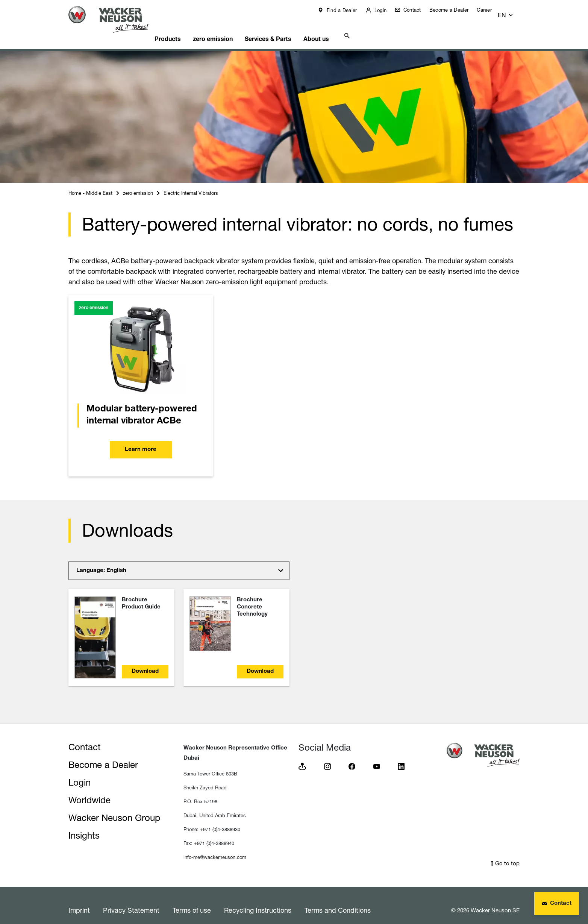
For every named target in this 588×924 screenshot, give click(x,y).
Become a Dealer (455, 10)
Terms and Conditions (338, 901)
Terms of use (192, 901)
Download (145, 662)
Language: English (101, 561)
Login (386, 10)
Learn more (141, 440)
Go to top (505, 854)
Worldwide (89, 791)
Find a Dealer (346, 10)
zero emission (230, 28)
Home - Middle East (90, 184)
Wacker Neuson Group (114, 808)
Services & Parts (289, 28)
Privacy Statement (131, 901)
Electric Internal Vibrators (191, 184)
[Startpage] (114, 19)
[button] (513, 12)
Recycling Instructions (258, 901)
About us (341, 28)
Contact (417, 10)
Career (490, 10)
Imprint (79, 901)
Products (181, 28)
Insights (84, 826)
